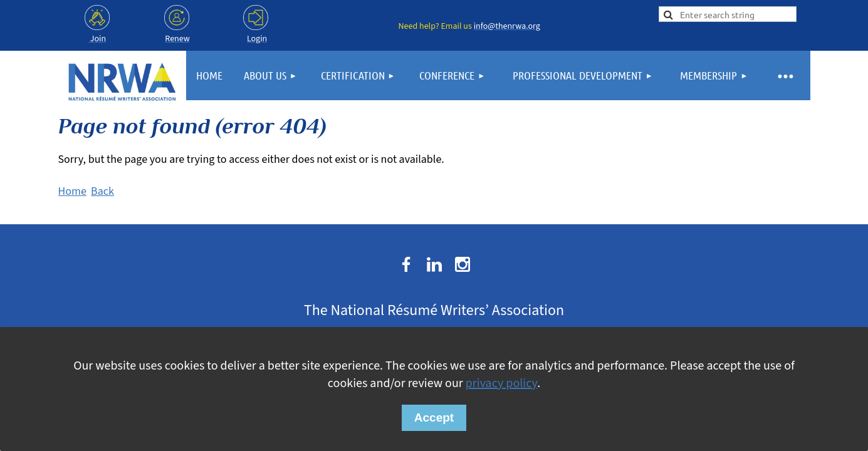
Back (102, 191)
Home (72, 191)
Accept (434, 417)
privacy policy (501, 383)
